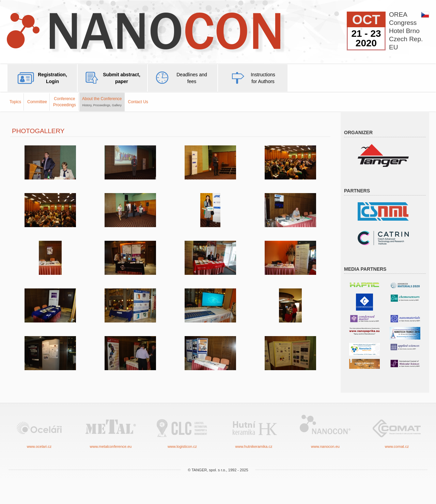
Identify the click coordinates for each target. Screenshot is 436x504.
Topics (15, 102)
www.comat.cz (397, 431)
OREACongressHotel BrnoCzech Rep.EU (406, 31)
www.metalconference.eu (111, 431)
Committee (37, 102)
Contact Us (138, 102)
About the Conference (102, 101)
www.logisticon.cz (182, 431)
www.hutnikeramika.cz (254, 431)
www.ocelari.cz (39, 431)
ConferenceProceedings (65, 102)
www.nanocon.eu (325, 431)
